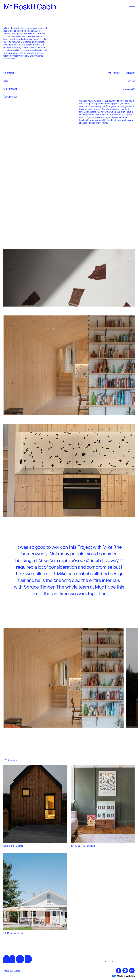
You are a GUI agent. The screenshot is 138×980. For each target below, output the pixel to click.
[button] (132, 7)
